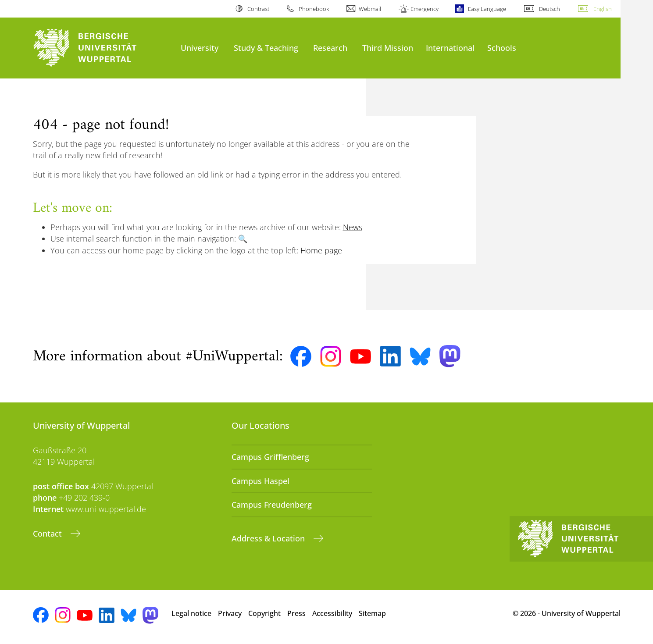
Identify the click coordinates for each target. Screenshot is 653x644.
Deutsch (550, 9)
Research (330, 48)
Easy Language (487, 9)
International (450, 48)
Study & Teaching (266, 48)
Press (296, 613)
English (603, 9)
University (200, 48)
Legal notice (191, 613)
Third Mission (388, 48)
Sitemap (372, 613)
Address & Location (269, 538)
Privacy (230, 613)
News (353, 227)
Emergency (425, 9)
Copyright (264, 613)
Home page (321, 250)
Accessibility (332, 613)
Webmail (370, 9)
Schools (502, 48)
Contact (48, 534)
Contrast (258, 9)
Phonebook (314, 9)
